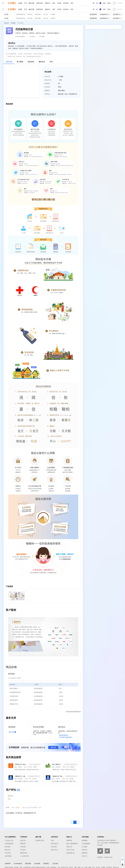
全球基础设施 (9, 844)
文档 (52, 840)
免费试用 (23, 844)
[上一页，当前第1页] (72, 822)
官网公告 (85, 850)
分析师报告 (8, 856)
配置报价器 (24, 853)
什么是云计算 (9, 840)
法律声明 (8, 864)
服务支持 (42, 62)
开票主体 (47, 94)
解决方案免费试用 (72, 844)
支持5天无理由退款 (38, 54)
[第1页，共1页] (75, 822)
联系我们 (46, 864)
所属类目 (47, 90)
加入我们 (55, 864)
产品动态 (23, 847)
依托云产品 (48, 80)
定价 (54, 3)
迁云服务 (85, 847)
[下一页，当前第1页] (78, 822)
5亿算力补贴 (70, 850)
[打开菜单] (3, 3)
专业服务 (13, 23)
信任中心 (85, 856)
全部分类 (6, 23)
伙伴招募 (53, 14)
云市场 (59, 3)
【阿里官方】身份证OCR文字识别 (21, 764)
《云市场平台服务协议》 (66, 737)
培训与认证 (55, 850)
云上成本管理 (24, 856)
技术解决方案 (40, 840)
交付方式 (47, 76)
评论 (51, 62)
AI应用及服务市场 (20, 14)
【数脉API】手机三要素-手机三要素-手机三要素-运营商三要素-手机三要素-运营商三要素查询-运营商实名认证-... (58, 776)
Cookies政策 (18, 864)
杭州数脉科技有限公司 (34, 776)
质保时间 (47, 83)
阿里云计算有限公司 (35, 764)
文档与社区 (40, 3)
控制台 (109, 3)
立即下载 (12, 732)
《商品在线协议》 (64, 735)
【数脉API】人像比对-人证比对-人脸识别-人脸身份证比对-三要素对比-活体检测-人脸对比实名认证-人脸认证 (21, 776)
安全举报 (37, 864)
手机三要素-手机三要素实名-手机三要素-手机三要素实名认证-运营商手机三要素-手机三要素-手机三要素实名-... (57, 764)
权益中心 (48, 3)
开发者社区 (55, 844)
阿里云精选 (38, 14)
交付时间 (47, 87)
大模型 (20, 3)
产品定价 (23, 850)
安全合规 (8, 853)
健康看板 (85, 853)
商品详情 (9, 62)
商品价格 (31, 62)
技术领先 (8, 847)
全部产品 (23, 840)
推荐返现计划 (71, 853)
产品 (25, 3)
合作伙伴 (66, 3)
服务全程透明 (28, 54)
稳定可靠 (8, 850)
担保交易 (20, 54)
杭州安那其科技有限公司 (71, 764)
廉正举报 (28, 864)
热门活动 (46, 14)
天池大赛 (54, 847)
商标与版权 (21, 23)
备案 (104, 3)
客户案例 (20, 62)
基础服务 (85, 840)
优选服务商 (48, 54)
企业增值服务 (86, 844)
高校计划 (69, 847)
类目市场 (30, 14)
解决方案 (31, 3)
